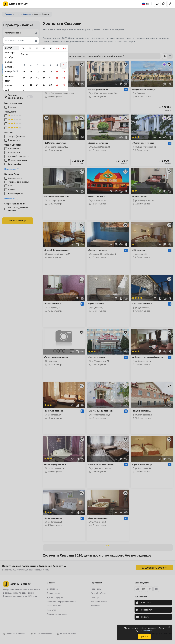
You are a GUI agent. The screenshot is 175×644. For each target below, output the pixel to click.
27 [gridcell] (44, 85)
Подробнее (147, 631)
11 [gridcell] (31, 72)
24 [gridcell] (24, 85)
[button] (157, 4)
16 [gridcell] (64, 72)
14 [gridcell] (50, 72)
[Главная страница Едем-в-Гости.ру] (15, 4)
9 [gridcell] (64, 65)
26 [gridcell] (37, 85)
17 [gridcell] (24, 78)
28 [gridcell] (50, 85)
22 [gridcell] (57, 78)
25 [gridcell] (31, 85)
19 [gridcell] (37, 78)
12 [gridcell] (37, 72)
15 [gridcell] (57, 72)
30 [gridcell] (64, 85)
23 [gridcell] (64, 78)
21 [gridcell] (50, 78)
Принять (144, 637)
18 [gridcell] (31, 78)
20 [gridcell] (44, 78)
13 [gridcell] (44, 72)
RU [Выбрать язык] (146, 4)
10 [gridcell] (24, 72)
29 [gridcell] (57, 85)
